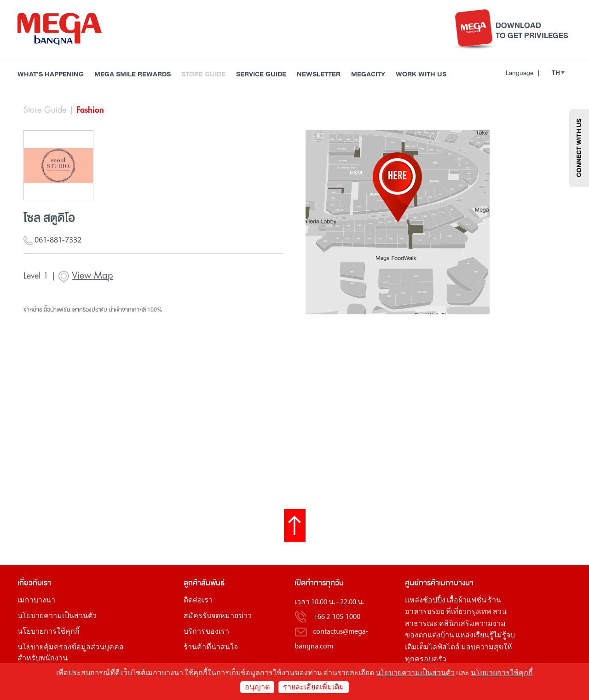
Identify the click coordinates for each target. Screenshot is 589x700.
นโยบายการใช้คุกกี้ (49, 632)
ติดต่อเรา (198, 601)
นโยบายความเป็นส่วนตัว (57, 616)
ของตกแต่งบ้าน (430, 636)
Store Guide (203, 74)
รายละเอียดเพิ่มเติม (314, 688)
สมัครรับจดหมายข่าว (218, 616)
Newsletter (319, 74)
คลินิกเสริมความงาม (472, 624)
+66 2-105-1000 (337, 617)
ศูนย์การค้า (422, 583)
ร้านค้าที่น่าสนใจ (211, 648)
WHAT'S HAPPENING (51, 74)
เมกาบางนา (36, 601)
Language (523, 73)
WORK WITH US (421, 74)
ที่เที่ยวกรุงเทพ (469, 612)
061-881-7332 (52, 245)
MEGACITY (368, 74)
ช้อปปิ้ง (434, 601)
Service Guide (261, 74)
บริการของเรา (206, 632)
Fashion (90, 110)
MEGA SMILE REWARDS (133, 74)
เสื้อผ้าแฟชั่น (467, 601)
